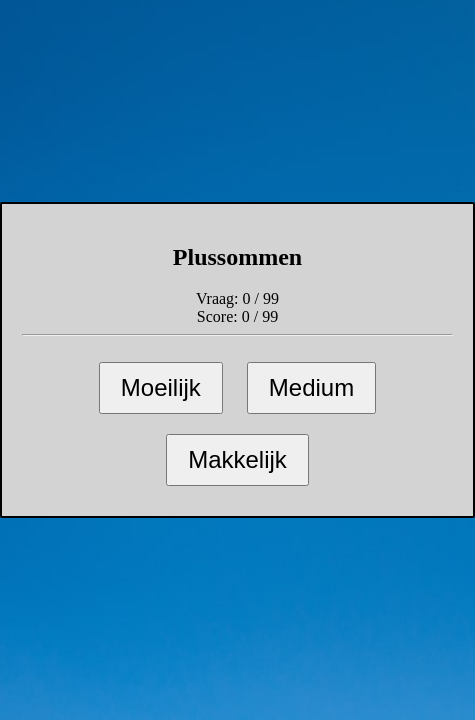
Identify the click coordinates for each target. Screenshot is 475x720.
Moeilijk (161, 387)
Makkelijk (237, 459)
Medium (311, 387)
